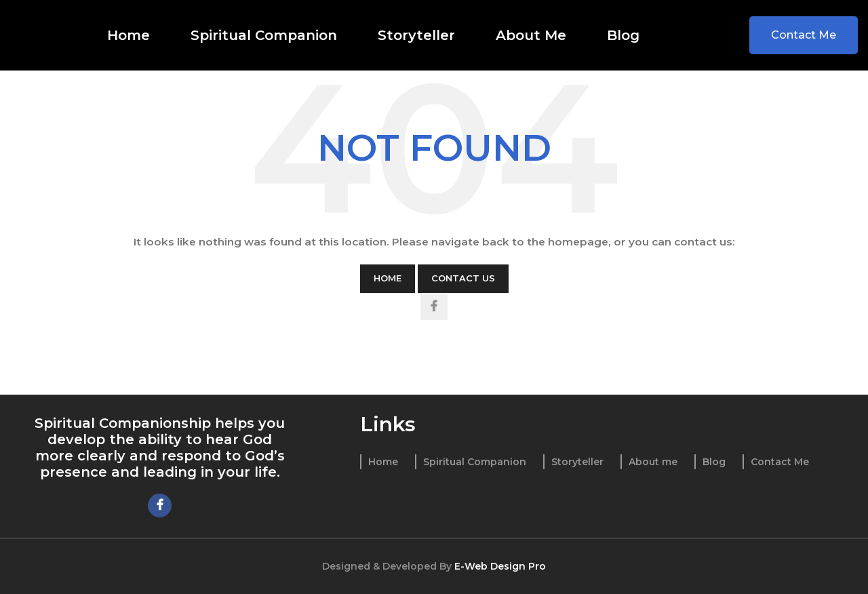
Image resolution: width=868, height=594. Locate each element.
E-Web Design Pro (500, 566)
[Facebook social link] (434, 306)
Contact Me (804, 35)
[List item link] (379, 462)
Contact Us (463, 278)
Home (388, 278)
